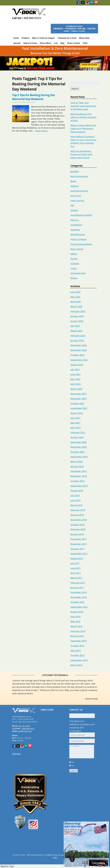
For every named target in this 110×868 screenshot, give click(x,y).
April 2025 (76, 302)
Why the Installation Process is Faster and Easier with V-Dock (81, 154)
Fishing (74, 210)
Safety (74, 254)
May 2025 (75, 297)
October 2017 (77, 549)
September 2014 (79, 660)
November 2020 (79, 447)
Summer (75, 264)
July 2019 (75, 495)
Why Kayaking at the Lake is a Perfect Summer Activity (83, 117)
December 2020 (79, 442)
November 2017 (79, 544)
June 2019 (75, 500)
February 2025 (78, 311)
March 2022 (76, 389)
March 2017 (76, 578)
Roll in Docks (77, 249)
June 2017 (75, 568)
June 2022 (75, 374)
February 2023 (78, 336)
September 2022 (79, 360)
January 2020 (77, 466)
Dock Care (76, 196)
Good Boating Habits (81, 215)
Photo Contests (78, 239)
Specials (17, 43)
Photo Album (45, 43)
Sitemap (16, 754)
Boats (73, 181)
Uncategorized (78, 273)
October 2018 (77, 525)
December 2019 (79, 471)
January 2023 (77, 340)
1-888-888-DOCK (31, 18)
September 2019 (79, 486)
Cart (56, 43)
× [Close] (107, 823)
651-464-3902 (24, 726)
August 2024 (77, 321)
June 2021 (75, 418)
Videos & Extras (30, 43)
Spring (74, 259)
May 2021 (75, 423)
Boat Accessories (79, 176)
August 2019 (77, 491)
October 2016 (77, 602)
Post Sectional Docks (81, 244)
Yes (73, 762)
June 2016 (75, 617)
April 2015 (76, 651)
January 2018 (77, 534)
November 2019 (79, 476)
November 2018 (79, 520)
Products (25, 38)
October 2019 (77, 481)
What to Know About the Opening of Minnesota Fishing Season (83, 129)
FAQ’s (85, 43)
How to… (75, 220)
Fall (72, 205)
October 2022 (77, 355)
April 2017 (76, 573)
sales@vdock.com (25, 731)
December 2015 (79, 641)
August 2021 (77, 413)
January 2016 (77, 636)
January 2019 (77, 515)
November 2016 (79, 597)
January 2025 (77, 316)
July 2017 (75, 563)
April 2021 (76, 428)
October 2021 (77, 403)
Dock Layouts (77, 201)
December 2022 (79, 345)
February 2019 (78, 510)
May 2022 (75, 379)
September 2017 (79, 554)
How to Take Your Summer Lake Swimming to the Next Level (83, 106)
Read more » (42, 131)
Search (75, 89)
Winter (74, 278)
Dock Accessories (79, 191)
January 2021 (77, 437)
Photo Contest (74, 43)
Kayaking (75, 230)
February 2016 (78, 631)
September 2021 (79, 408)
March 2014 (76, 665)
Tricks (73, 268)
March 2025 (76, 306)
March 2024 (76, 331)
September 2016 (79, 607)
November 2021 (79, 399)
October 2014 (77, 655)
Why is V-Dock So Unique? (43, 38)
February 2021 (78, 432)
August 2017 (77, 558)
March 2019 (76, 505)
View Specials (89, 65)
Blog (62, 43)
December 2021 (79, 394)
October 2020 (77, 452)
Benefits (75, 171)
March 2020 (76, 462)
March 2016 (76, 626)
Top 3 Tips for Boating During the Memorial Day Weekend (33, 97)
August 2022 (77, 365)
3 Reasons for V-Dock (67, 38)
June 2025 (75, 292)
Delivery (75, 186)
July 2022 (75, 369)
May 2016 (75, 621)
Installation (76, 225)
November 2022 (79, 350)
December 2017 (79, 539)
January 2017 (77, 588)
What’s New (84, 38)
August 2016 (77, 612)
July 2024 (75, 326)
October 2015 (77, 646)
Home (16, 38)
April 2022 (76, 384)
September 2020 (79, 457)
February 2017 (78, 583)
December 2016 (79, 592)
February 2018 (78, 529)
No (73, 765)
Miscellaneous (78, 234)
